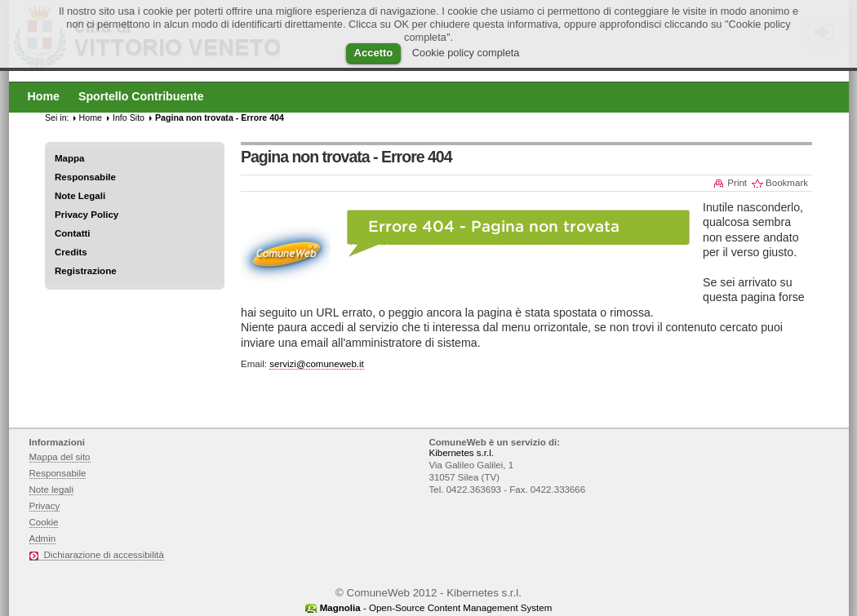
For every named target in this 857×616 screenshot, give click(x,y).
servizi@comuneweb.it (317, 364)
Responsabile (85, 177)
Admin (43, 538)
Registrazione (86, 271)
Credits (71, 252)
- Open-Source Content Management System (436, 608)
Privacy (45, 506)
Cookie (44, 522)
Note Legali (80, 196)
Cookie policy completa (466, 53)
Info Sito (129, 117)
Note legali (52, 490)
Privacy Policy (87, 215)
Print (737, 183)
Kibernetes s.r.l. (462, 453)
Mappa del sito (60, 457)
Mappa (70, 158)
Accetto (374, 53)
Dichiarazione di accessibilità (104, 555)
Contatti (73, 233)
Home (91, 117)
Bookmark (787, 183)
